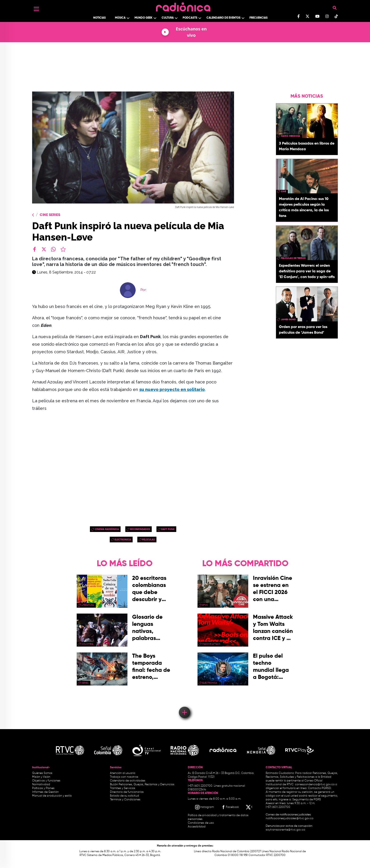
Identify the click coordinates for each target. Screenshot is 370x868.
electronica (123, 540)
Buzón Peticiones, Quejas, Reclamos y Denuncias (142, 785)
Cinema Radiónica (107, 529)
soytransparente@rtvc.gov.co (285, 830)
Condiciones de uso (201, 823)
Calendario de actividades (128, 781)
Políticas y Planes (43, 788)
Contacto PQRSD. (320, 788)
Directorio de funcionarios (127, 792)
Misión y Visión (41, 777)
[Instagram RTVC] (204, 807)
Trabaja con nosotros (124, 777)
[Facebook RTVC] (230, 807)
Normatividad (41, 785)
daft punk (168, 529)
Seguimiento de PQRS (307, 800)
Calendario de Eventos (223, 18)
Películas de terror (293, 258)
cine (283, 191)
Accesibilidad (197, 827)
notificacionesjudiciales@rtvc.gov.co (290, 818)
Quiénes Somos (42, 773)
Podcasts (190, 18)
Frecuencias (259, 18)
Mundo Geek (143, 18)
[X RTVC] (249, 807)
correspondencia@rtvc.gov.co (315, 785)
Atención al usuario (123, 773)
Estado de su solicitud (124, 796)
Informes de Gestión (45, 792)
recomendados (140, 529)
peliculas (148, 540)
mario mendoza (290, 136)
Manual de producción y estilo (52, 796)
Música (120, 18)
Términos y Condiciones (125, 800)
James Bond (288, 320)
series (85, 683)
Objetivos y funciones (46, 781)
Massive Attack (211, 644)
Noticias (99, 18)
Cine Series (50, 215)
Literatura (88, 605)
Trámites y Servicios (123, 788)
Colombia (87, 644)
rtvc (205, 605)
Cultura (168, 18)
